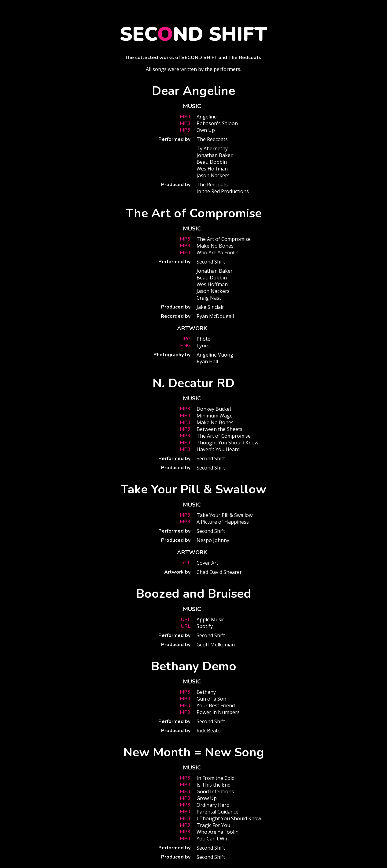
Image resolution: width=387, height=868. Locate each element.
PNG (185, 346)
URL (186, 619)
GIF (187, 563)
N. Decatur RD (193, 383)
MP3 (185, 117)
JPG (186, 339)
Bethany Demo (194, 666)
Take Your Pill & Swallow (193, 489)
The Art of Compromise (194, 213)
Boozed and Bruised (194, 594)
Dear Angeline (193, 91)
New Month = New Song (194, 752)
